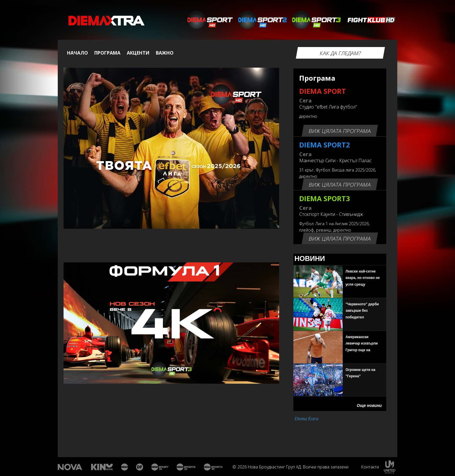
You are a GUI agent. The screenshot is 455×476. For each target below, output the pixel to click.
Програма (107, 53)
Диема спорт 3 (214, 467)
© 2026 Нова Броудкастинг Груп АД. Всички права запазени (290, 467)
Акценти (138, 53)
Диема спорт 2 (186, 467)
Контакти (370, 467)
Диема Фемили (140, 467)
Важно (165, 53)
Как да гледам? (340, 53)
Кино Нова (102, 467)
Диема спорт (160, 467)
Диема (125, 467)
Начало (77, 53)
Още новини (369, 405)
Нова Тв (71, 467)
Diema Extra (306, 419)
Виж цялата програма (340, 131)
